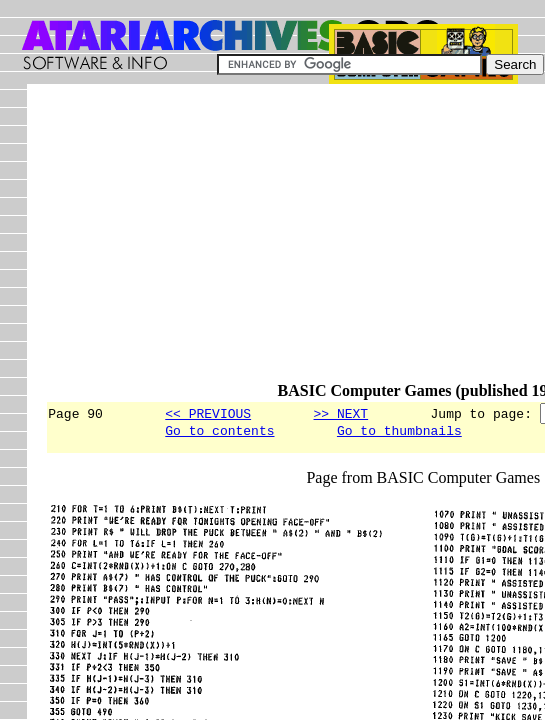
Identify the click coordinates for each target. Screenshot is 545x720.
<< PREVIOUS (208, 413)
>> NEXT (340, 413)
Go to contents (219, 433)
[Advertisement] (294, 242)
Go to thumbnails (399, 433)
